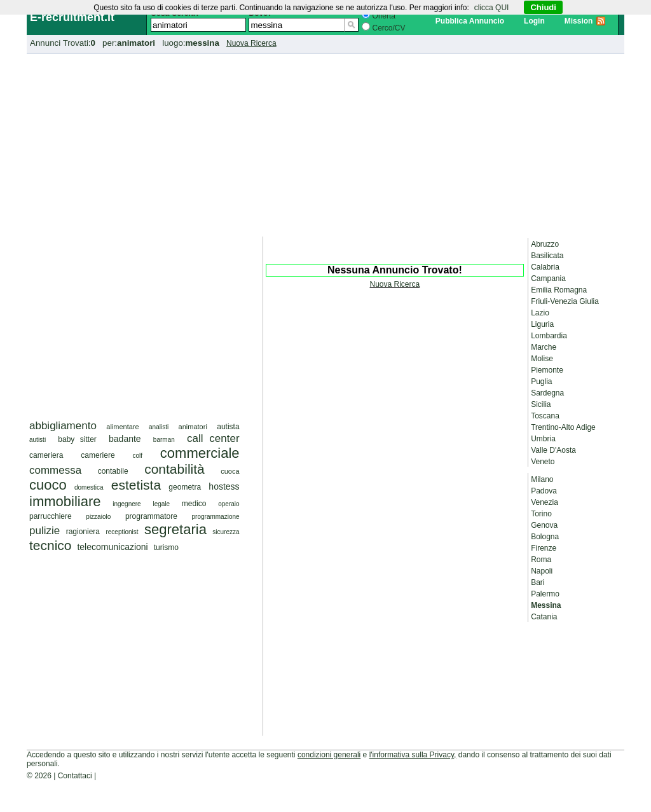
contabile (113, 471)
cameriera (46, 455)
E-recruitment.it (72, 17)
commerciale (200, 453)
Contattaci (75, 776)
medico (194, 504)
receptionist (122, 532)
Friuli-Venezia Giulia (565, 301)
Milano (542, 479)
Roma (541, 560)
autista (228, 427)
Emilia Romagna (559, 290)
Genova (544, 525)
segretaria (175, 529)
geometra (185, 487)
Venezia (545, 502)
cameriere (98, 455)
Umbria (543, 439)
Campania (548, 279)
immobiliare (65, 501)
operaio (229, 504)
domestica (89, 487)
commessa (55, 470)
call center (213, 438)
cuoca (230, 471)
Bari (538, 582)
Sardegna (547, 393)
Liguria (542, 324)
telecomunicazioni (112, 547)
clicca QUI (492, 8)
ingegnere (127, 504)
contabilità (175, 469)
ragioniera (83, 532)
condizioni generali (329, 755)
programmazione (216, 517)
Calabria (545, 267)
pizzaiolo (98, 517)
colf (137, 456)
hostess (224, 486)
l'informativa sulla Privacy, (413, 755)
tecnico (51, 545)
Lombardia (549, 336)
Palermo (545, 594)
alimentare (122, 427)
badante (125, 439)
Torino (541, 514)
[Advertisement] (325, 143)
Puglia (541, 382)
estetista (136, 485)
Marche (544, 347)
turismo (166, 547)
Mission (579, 21)
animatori (193, 427)
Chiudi (543, 7)
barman (164, 440)
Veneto (543, 462)
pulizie (45, 531)
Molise (542, 359)
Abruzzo (545, 244)
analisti (159, 427)
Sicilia (541, 404)
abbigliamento (63, 426)
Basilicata (547, 256)
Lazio (540, 313)
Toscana (545, 416)
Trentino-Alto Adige (563, 427)
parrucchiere (51, 516)
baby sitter (77, 439)
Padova (544, 491)
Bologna (545, 537)
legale (161, 504)
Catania (544, 617)
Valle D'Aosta (553, 450)
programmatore (151, 516)
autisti (38, 440)
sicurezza (226, 532)
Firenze (544, 548)
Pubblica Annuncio (470, 21)
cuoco (48, 485)
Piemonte (547, 370)
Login (534, 21)
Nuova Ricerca (251, 43)
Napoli (542, 571)
